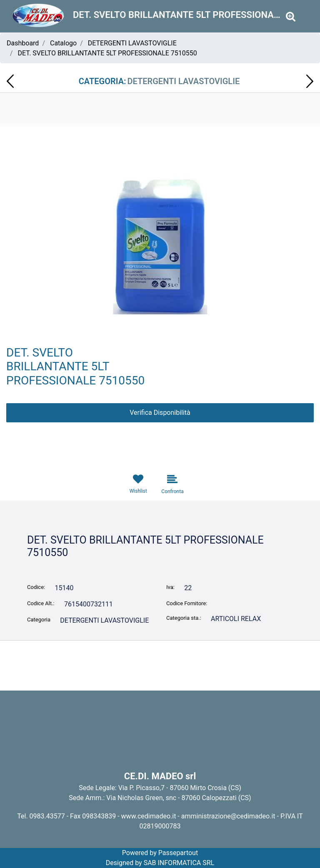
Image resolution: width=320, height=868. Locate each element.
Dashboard (23, 43)
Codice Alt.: (41, 603)
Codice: (36, 587)
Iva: (170, 587)
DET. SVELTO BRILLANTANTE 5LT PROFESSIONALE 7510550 (107, 53)
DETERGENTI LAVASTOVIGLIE (132, 43)
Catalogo (63, 43)
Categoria (39, 620)
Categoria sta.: (184, 618)
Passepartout (178, 853)
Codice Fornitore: (187, 603)
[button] (291, 17)
